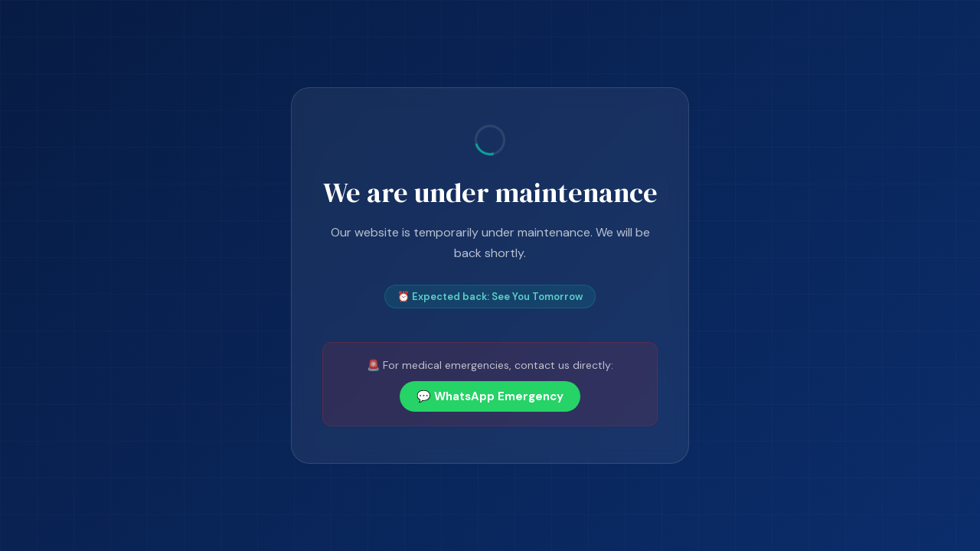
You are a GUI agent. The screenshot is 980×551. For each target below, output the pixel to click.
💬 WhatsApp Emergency (490, 396)
